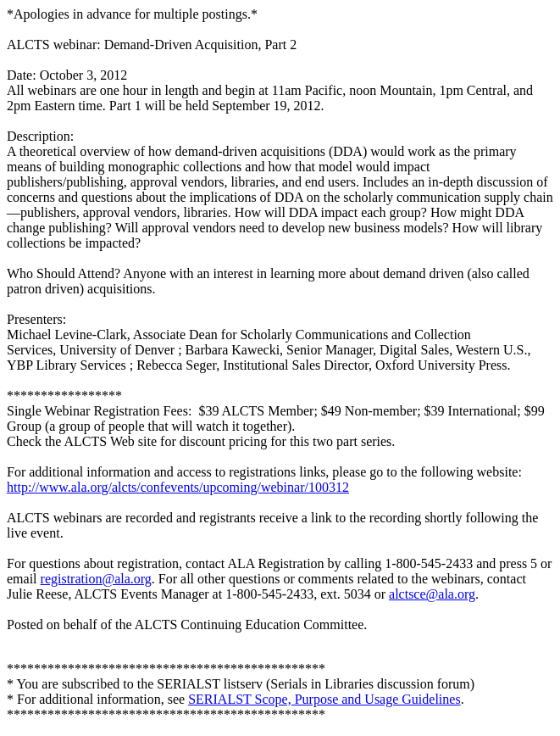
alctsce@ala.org (432, 594)
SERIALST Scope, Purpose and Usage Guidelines (324, 699)
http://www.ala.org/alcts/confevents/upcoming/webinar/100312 (178, 487)
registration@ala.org (96, 579)
